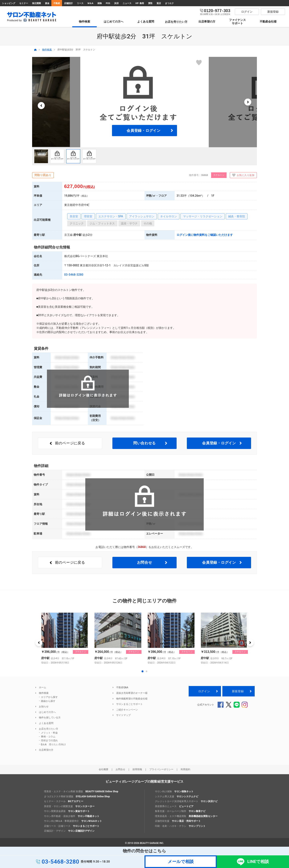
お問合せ (145, 562)
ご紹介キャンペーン (127, 710)
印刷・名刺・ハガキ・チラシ (180, 826)
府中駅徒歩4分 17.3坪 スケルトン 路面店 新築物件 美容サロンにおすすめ (65, 638)
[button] (41, 106)
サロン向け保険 (174, 791)
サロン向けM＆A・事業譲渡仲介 (73, 821)
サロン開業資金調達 (67, 811)
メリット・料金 (49, 733)
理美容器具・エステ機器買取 (186, 816)
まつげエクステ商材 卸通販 (77, 796)
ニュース (127, 3)
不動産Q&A (122, 687)
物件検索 (47, 50)
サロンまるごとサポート (129, 704)
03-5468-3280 (74, 275)
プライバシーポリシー (161, 769)
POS (108, 3)
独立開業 (37, 3)
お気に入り (242, 175)
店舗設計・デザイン (69, 831)
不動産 (57, 3)
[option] (144, 102)
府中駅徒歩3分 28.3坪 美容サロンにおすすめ (224, 638)
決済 (116, 3)
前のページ (70, 443)
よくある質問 (46, 723)
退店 (159, 3)
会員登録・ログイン (143, 130)
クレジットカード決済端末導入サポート (186, 801)
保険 (100, 3)
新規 (238, 691)
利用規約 (185, 769)
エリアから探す (49, 697)
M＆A (90, 3)
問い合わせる (144, 443)
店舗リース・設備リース (72, 826)
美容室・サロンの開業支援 (69, 806)
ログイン (204, 691)
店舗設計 (68, 3)
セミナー (24, 3)
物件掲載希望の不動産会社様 (132, 699)
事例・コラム (48, 737)
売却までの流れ (49, 740)
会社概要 (104, 769)
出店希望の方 (46, 750)
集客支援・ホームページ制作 (180, 811)
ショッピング (9, 3)
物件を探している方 (50, 718)
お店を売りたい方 (49, 729)
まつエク (169, 3)
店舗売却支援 (178, 821)
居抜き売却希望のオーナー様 (132, 693)
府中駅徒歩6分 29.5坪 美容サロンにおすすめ (118, 638)
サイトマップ (123, 715)
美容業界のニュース (174, 806)
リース (80, 3)
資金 (47, 3)
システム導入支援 (177, 796)
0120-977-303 (215, 12)
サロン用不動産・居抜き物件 (72, 816)
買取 (150, 3)
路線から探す (48, 701)
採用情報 (137, 769)
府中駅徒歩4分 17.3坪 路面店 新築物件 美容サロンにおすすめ (171, 638)
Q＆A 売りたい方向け (53, 744)
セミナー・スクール (64, 801)
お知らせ (44, 706)
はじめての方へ (47, 712)
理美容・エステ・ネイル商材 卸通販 (81, 791)
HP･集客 (140, 3)
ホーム (43, 687)
